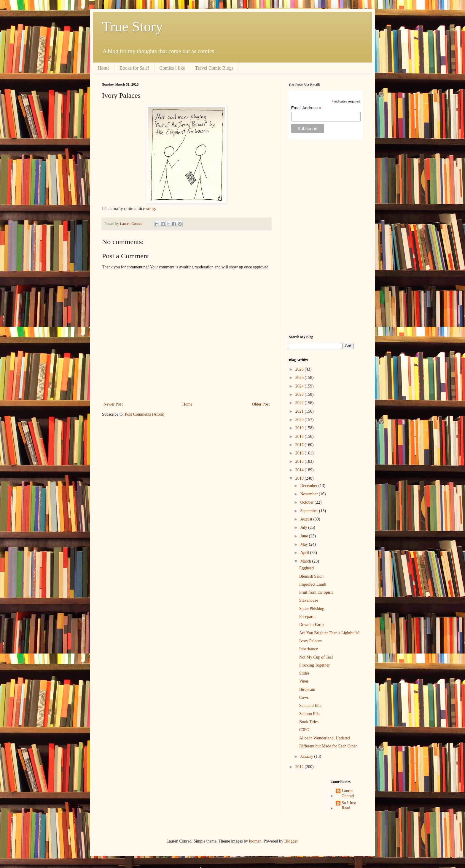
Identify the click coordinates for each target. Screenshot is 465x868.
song (151, 208)
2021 (300, 411)
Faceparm (307, 617)
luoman (255, 841)
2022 (300, 403)
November (309, 494)
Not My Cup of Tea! (316, 657)
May (304, 544)
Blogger (291, 841)
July (304, 527)
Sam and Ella (310, 706)
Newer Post (113, 404)
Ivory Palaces (310, 641)
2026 (300, 369)
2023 (300, 394)
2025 (300, 378)
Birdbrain (307, 690)
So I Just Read (349, 805)
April (305, 553)
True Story (132, 27)
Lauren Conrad (348, 793)
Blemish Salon (311, 576)
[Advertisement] (326, 237)
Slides (304, 673)
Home (104, 68)
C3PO (304, 730)
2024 (300, 386)
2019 (300, 428)
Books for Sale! (134, 68)
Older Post (261, 404)
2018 (300, 437)
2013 (300, 478)
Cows (304, 698)
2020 (300, 420)
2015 (300, 461)
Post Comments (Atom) (145, 414)
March (306, 561)
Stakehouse (309, 600)
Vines (304, 681)
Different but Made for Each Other (328, 746)
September (309, 511)
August (307, 519)
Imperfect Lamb (313, 584)
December (309, 486)
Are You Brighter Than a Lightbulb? (329, 633)
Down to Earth (311, 625)
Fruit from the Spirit (316, 592)
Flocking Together (314, 665)
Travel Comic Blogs (214, 68)
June (304, 536)
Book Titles (309, 722)
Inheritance (309, 649)
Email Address (306, 108)
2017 (300, 445)
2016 (300, 453)
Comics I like (172, 68)
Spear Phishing (312, 609)
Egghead (306, 568)
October (307, 502)
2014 (300, 470)
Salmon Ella (309, 714)
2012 (300, 767)
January (307, 756)
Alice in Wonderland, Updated (324, 738)
